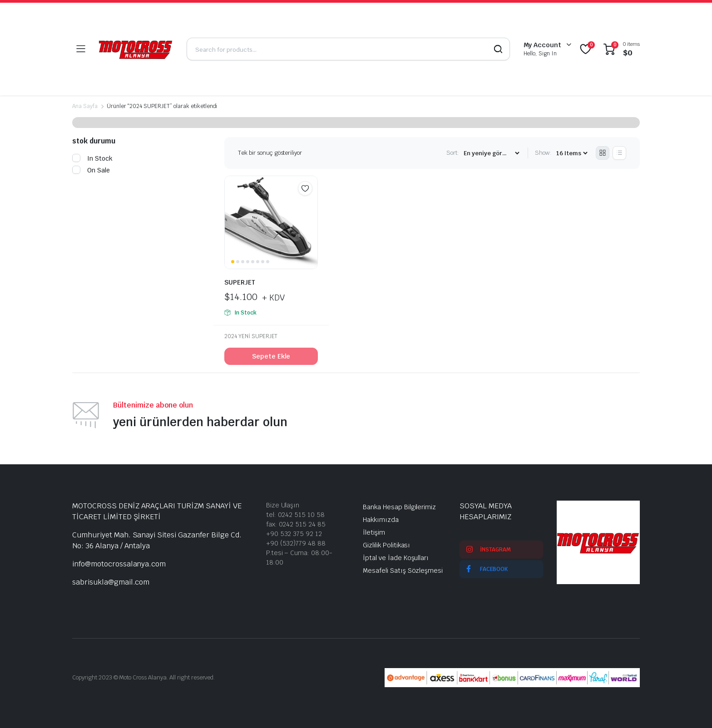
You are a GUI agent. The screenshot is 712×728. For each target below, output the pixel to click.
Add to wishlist (305, 188)
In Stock (92, 158)
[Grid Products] (603, 153)
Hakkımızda (381, 520)
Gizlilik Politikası (386, 545)
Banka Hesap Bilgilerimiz (399, 507)
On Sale (91, 170)
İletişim (374, 532)
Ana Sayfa (85, 106)
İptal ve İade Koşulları (396, 558)
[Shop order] (491, 153)
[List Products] (619, 153)
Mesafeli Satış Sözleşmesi (403, 571)
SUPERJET (240, 282)
